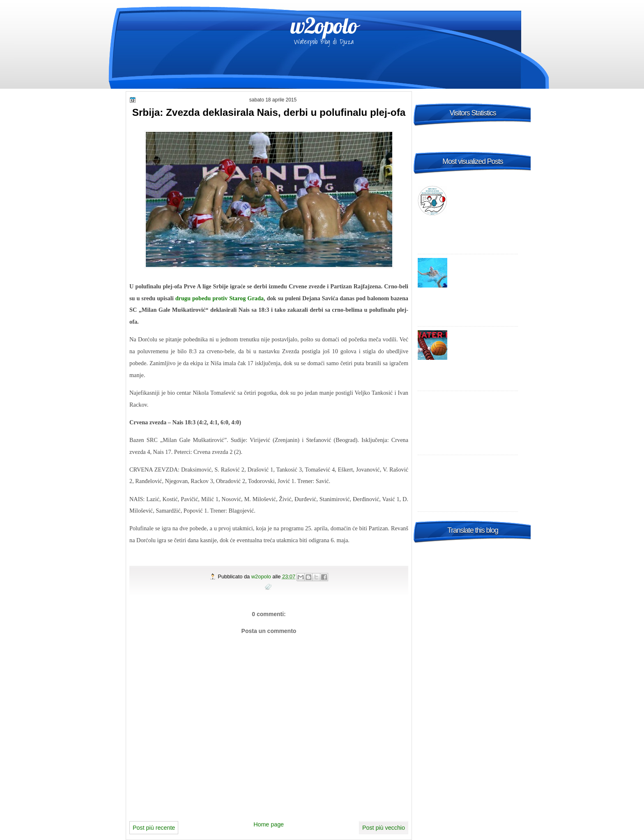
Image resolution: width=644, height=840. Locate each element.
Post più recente (154, 828)
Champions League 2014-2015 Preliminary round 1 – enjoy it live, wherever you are (470, 407)
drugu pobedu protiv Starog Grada (220, 298)
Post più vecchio (384, 828)
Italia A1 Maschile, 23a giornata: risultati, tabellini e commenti (485, 342)
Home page (269, 824)
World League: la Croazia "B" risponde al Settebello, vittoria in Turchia (485, 270)
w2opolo (324, 25)
